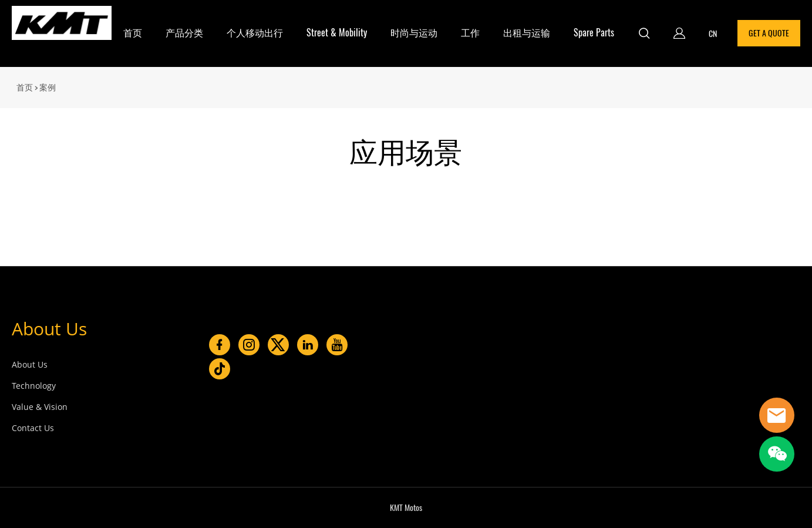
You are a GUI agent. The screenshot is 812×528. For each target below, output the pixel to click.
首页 (133, 33)
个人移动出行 (255, 33)
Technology (34, 386)
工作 (470, 33)
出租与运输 (527, 33)
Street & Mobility (337, 33)
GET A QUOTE (769, 33)
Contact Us (33, 428)
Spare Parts (594, 33)
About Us (49, 329)
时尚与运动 (414, 33)
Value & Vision (40, 407)
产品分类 (184, 33)
